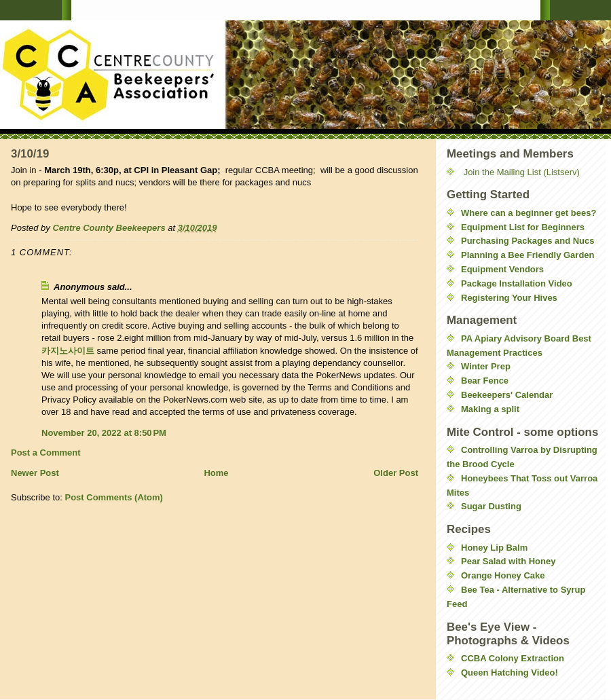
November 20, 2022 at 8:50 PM (104, 433)
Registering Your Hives (509, 298)
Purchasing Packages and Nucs (528, 241)
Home (216, 473)
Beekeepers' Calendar (507, 395)
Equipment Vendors (502, 269)
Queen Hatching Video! (510, 673)
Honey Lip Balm (494, 548)
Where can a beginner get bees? (529, 213)
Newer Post (35, 473)
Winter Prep (486, 366)
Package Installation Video (517, 283)
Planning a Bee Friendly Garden (528, 255)
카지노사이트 (68, 351)
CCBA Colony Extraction (513, 658)
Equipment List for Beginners (523, 227)
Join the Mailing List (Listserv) (522, 172)
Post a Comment (46, 453)
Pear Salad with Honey (508, 561)
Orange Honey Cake (503, 575)
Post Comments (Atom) (114, 497)
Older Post (396, 473)
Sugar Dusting (491, 506)
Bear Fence (485, 381)
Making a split (490, 409)
